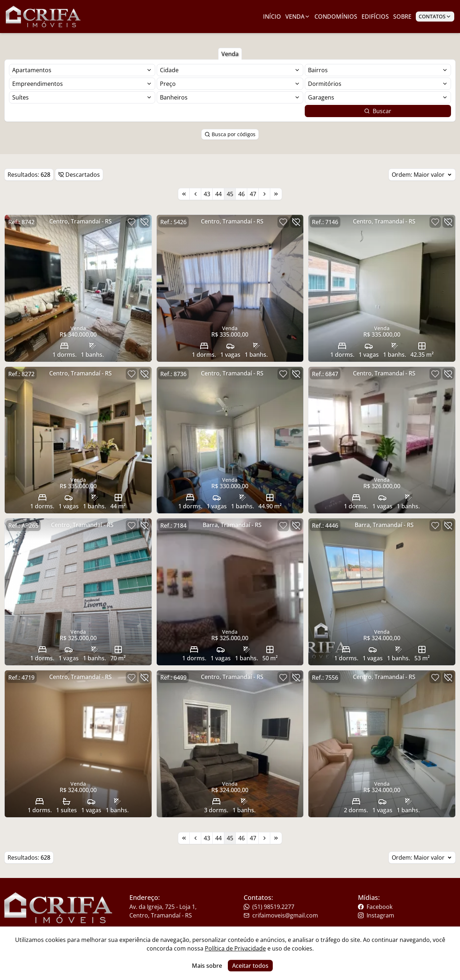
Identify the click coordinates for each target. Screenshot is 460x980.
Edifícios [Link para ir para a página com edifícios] (375, 17)
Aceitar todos (250, 966)
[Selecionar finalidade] (82, 70)
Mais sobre (207, 966)
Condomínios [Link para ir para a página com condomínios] (336, 17)
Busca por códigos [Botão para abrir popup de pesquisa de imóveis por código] (230, 134)
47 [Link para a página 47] (253, 194)
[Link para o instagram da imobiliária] (401, 915)
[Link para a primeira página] (184, 194)
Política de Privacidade (235, 948)
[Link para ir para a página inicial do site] (43, 17)
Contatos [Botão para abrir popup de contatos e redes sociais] (435, 16)
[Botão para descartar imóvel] (144, 222)
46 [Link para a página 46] (241, 194)
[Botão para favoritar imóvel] (132, 222)
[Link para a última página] (276, 194)
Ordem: (422, 175)
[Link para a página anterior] (195, 194)
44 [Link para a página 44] (218, 194)
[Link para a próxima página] (264, 194)
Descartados (79, 175)
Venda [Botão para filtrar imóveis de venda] (230, 54)
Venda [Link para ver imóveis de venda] (298, 17)
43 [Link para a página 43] (207, 194)
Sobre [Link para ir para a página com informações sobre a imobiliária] (402, 17)
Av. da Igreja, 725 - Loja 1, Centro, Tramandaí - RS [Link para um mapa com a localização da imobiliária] (163, 911)
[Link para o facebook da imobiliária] (401, 907)
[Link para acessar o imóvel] (78, 288)
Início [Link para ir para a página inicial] (272, 17)
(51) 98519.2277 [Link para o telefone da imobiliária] (269, 907)
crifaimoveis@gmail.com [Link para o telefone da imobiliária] (281, 915)
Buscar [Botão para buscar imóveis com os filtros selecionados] (378, 111)
